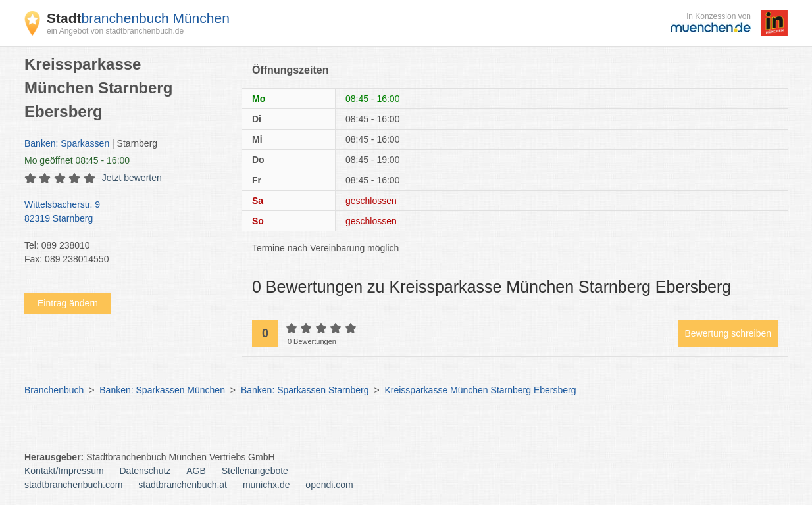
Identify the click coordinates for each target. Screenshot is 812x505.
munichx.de (266, 485)
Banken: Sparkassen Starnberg (305, 390)
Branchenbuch (54, 390)
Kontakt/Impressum (64, 471)
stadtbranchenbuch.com (73, 485)
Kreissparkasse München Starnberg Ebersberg (480, 390)
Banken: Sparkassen (67, 143)
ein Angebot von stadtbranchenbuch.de (115, 31)
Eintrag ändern (68, 303)
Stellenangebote (255, 471)
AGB (196, 471)
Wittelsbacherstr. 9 (116, 212)
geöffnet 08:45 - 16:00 (77, 160)
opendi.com (329, 485)
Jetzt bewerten (132, 178)
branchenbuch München (138, 18)
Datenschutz (145, 471)
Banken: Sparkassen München (162, 390)
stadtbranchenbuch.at (183, 485)
